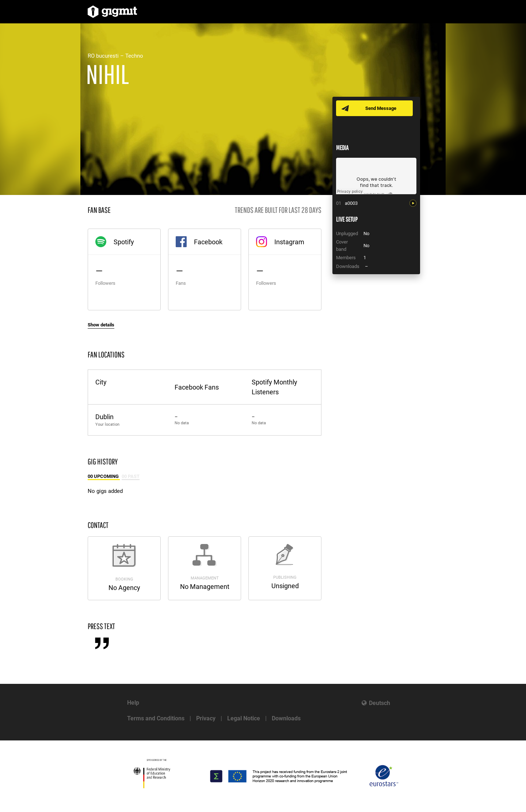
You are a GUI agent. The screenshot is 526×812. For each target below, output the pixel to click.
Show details (101, 325)
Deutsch (380, 703)
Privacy (206, 718)
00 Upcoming (104, 476)
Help (133, 703)
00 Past (131, 476)
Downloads (286, 718)
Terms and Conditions (156, 718)
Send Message (381, 108)
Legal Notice (244, 718)
